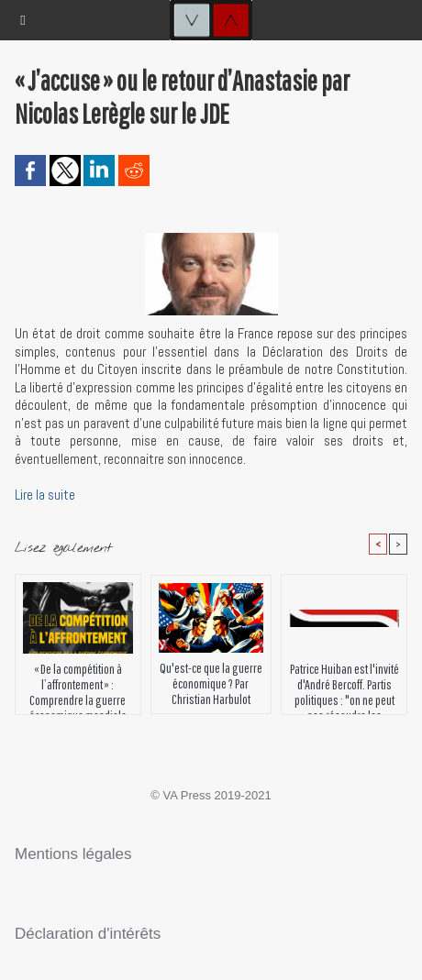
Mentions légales (73, 854)
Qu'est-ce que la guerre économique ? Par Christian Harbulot (211, 683)
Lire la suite (45, 495)
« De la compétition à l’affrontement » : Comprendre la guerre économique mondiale (78, 684)
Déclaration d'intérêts (88, 934)
